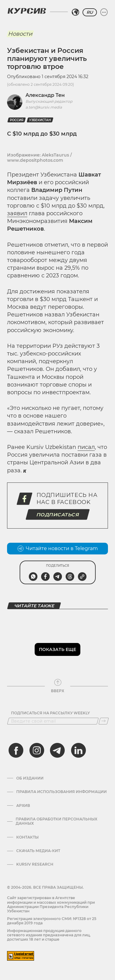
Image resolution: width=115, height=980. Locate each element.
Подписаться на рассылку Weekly (50, 713)
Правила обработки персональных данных (56, 821)
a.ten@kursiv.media (44, 107)
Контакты (27, 837)
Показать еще (57, 649)
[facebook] (16, 750)
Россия (17, 120)
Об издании (30, 778)
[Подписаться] (104, 721)
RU (90, 12)
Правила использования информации (61, 792)
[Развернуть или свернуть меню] (104, 12)
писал (86, 447)
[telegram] (57, 750)
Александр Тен (45, 95)
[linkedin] (78, 750)
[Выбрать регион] (75, 12)
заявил (17, 213)
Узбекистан (40, 120)
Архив (23, 806)
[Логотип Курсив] (27, 11)
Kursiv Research (35, 864)
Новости (20, 34)
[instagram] (37, 750)
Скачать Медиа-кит (38, 851)
